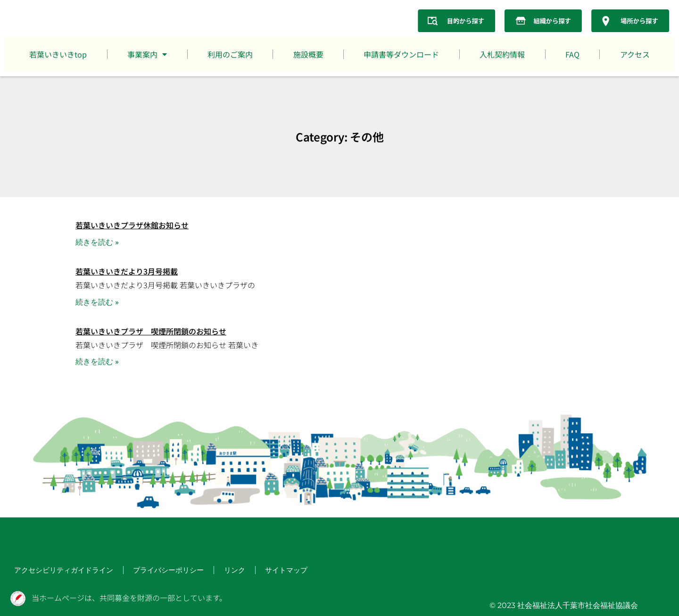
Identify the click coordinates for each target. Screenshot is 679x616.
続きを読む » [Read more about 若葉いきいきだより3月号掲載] (97, 302)
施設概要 (308, 54)
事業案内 (147, 54)
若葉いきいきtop (58, 54)
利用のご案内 (230, 54)
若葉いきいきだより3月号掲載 (127, 271)
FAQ (572, 54)
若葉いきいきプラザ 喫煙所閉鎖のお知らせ (151, 331)
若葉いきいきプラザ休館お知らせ (132, 225)
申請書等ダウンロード (401, 54)
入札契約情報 (502, 54)
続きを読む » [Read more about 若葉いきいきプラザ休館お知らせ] (97, 242)
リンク (202, 571)
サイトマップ (249, 571)
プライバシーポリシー (143, 571)
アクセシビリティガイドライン (54, 571)
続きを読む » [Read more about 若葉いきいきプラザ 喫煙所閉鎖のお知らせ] (97, 362)
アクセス (635, 54)
